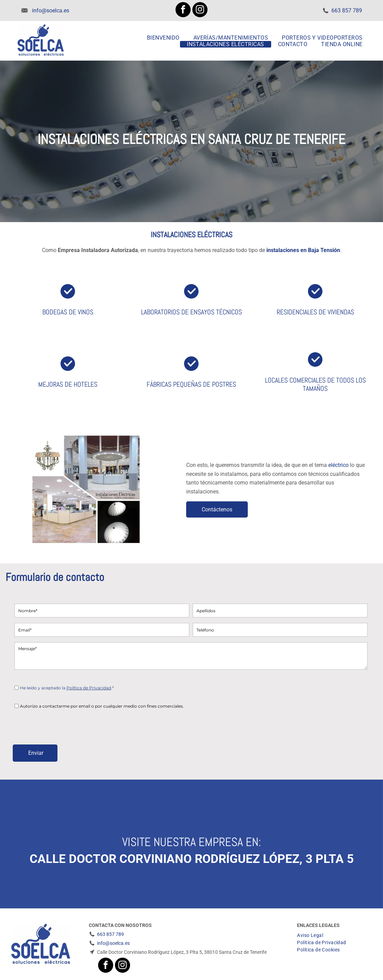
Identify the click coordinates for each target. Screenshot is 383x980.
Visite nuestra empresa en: (192, 842)
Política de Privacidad (89, 688)
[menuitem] (163, 38)
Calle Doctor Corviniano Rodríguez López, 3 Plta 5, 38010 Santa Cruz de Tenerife (182, 952)
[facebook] (183, 11)
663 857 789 (347, 11)
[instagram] (200, 11)
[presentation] (67, 724)
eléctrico (338, 465)
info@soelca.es (51, 11)
